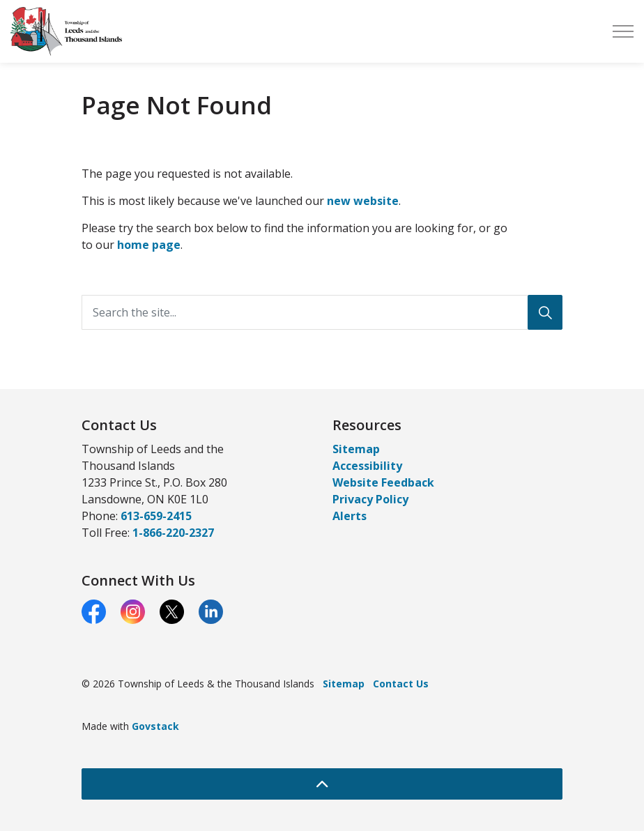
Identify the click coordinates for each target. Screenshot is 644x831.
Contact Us (401, 684)
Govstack (155, 726)
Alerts (350, 516)
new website (363, 201)
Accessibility (367, 466)
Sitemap (356, 449)
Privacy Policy (370, 499)
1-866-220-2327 (173, 533)
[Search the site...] (322, 312)
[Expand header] (623, 31)
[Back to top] (322, 784)
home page (149, 245)
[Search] (545, 312)
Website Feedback (383, 482)
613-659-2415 (156, 516)
